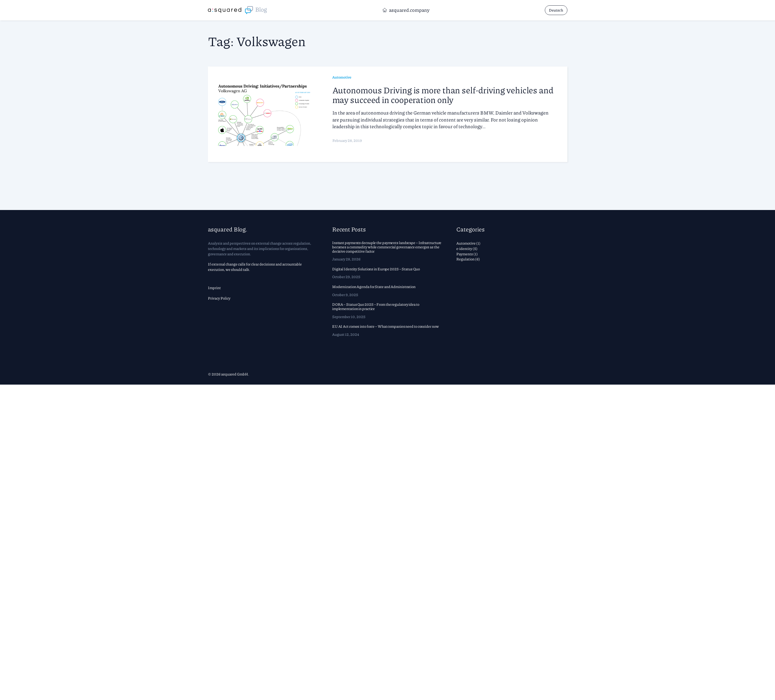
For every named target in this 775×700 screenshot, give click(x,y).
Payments (465, 254)
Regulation (465, 259)
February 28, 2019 (347, 140)
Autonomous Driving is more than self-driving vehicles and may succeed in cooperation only (443, 95)
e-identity (464, 248)
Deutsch (556, 10)
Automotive (342, 77)
